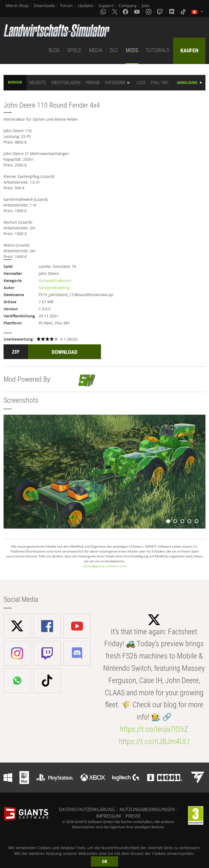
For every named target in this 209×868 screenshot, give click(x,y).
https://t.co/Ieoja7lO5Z (154, 729)
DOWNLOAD (64, 352)
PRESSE (133, 816)
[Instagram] (149, 11)
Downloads (44, 5)
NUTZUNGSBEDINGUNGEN (147, 809)
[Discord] (172, 11)
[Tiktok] (184, 11)
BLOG (54, 50)
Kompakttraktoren (55, 280)
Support (106, 5)
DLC (114, 50)
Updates (86, 5)
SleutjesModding (54, 288)
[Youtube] (137, 11)
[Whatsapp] (104, 11)
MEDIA (96, 50)
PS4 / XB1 (160, 83)
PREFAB (93, 83)
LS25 (141, 83)
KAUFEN (189, 50)
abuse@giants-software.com (105, 566)
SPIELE (74, 50)
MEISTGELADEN (66, 83)
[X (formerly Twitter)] (115, 11)
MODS (132, 50)
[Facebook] (126, 11)
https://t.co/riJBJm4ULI (154, 741)
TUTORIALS (158, 50)
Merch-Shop (17, 5)
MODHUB (15, 82)
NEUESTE (38, 83)
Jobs (146, 5)
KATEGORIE (115, 83)
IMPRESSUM (108, 816)
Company (128, 5)
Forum (66, 5)
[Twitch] (161, 11)
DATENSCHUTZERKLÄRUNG (87, 809)
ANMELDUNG (187, 83)
